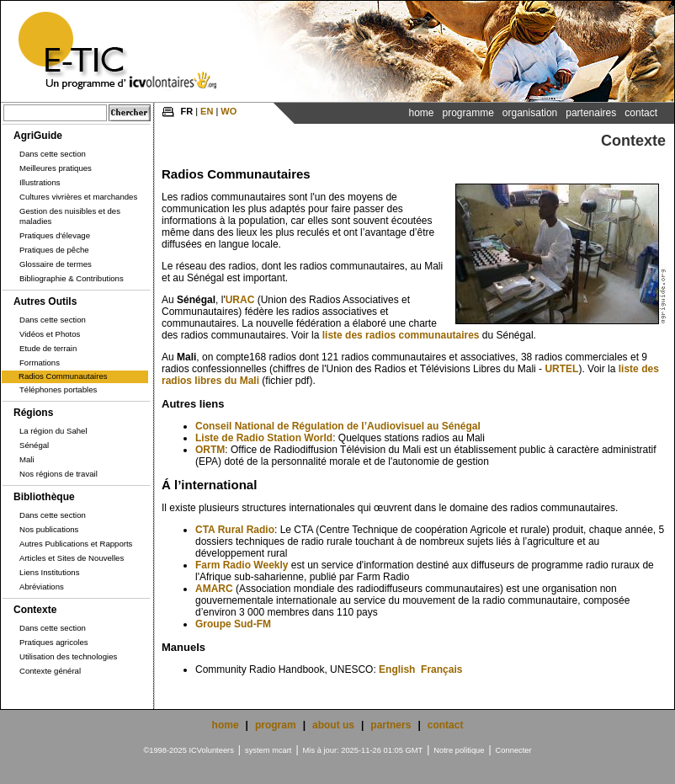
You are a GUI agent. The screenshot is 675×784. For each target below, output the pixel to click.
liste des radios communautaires (401, 335)
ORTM (210, 450)
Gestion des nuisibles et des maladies (70, 216)
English (397, 669)
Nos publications (49, 529)
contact (446, 725)
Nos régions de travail (58, 474)
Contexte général (50, 671)
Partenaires (591, 113)
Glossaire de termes (56, 264)
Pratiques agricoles (54, 642)
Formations (40, 363)
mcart (282, 750)
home (226, 725)
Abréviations (42, 587)
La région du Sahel (53, 431)
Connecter (514, 750)
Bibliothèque (44, 497)
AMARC (214, 589)
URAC (240, 300)
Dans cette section (53, 154)
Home (421, 113)
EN (207, 111)
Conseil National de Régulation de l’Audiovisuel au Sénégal (338, 426)
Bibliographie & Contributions (72, 278)
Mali (27, 459)
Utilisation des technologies (68, 656)
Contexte (35, 610)
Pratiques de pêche (54, 250)
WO (229, 111)
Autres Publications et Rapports (76, 544)
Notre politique (459, 750)
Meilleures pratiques (56, 168)
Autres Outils (45, 301)
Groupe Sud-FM (233, 624)
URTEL (561, 369)
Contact (641, 113)
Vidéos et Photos (50, 334)
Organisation (530, 113)
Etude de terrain (48, 348)
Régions (33, 413)
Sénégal (34, 445)
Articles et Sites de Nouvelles (72, 558)
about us (333, 725)
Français (441, 669)
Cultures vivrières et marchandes (78, 197)
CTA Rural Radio (235, 530)
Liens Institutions (49, 572)
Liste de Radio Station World (264, 438)
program (276, 725)
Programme (468, 113)
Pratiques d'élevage (55, 235)
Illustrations (40, 182)
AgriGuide (38, 136)
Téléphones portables (58, 389)
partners (391, 725)
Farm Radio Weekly (242, 565)
